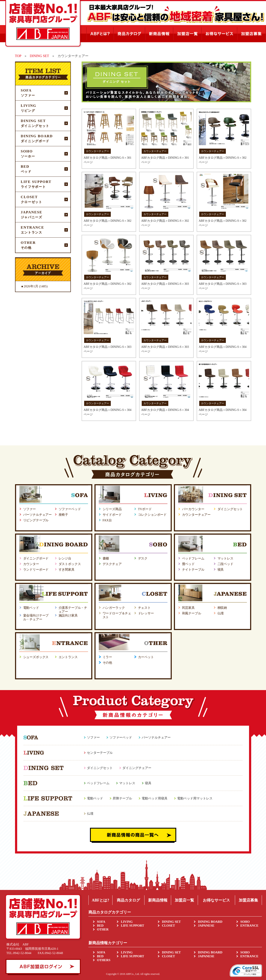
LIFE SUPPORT (132, 926)
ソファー (30, 509)
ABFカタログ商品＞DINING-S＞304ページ (223, 349)
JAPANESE (206, 926)
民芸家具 (188, 608)
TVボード (145, 509)
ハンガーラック (114, 608)
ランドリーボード (36, 570)
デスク (143, 558)
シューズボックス (36, 657)
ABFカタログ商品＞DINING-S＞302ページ (223, 160)
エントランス (68, 657)
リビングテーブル (36, 520)
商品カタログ (128, 900)
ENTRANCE (249, 926)
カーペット (146, 657)
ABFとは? (100, 900)
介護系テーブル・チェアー (73, 610)
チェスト (144, 608)
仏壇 (221, 613)
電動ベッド (31, 608)
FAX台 (107, 520)
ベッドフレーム (193, 558)
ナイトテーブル (193, 570)
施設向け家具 (68, 615)
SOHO (245, 922)
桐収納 (222, 608)
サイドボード (112, 515)
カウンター (31, 564)
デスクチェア (112, 564)
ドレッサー (146, 613)
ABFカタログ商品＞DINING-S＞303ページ (165, 286)
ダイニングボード (36, 558)
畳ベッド (188, 564)
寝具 (221, 570)
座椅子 (63, 515)
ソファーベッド (70, 509)
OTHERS (104, 960)
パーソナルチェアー (38, 515)
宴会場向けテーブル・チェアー (36, 617)
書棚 (106, 558)
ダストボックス (70, 564)
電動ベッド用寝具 (155, 798)
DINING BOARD (210, 922)
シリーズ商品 (112, 509)
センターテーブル (100, 753)
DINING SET (171, 922)
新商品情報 (158, 900)
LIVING (127, 922)
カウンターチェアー (196, 515)
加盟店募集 (248, 900)
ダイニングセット (230, 509)
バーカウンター (193, 509)
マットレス (225, 558)
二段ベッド (225, 564)
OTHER (103, 929)
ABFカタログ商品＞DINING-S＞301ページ (108, 160)
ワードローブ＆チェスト (117, 615)
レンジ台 (65, 558)
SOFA (101, 922)
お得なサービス (216, 900)
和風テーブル (192, 613)
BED (100, 926)
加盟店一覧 (184, 900)
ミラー (107, 657)
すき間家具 (67, 570)
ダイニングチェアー (137, 768)
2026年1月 (31, 286)
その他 (107, 663)
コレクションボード (152, 515)
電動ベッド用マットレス (195, 798)
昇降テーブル (122, 798)
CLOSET (168, 926)
